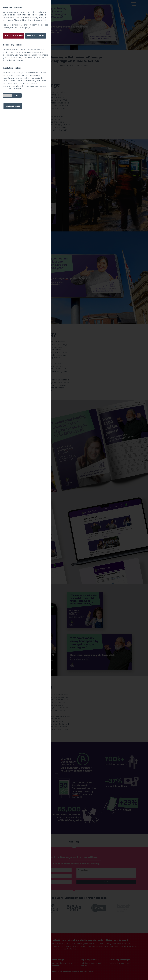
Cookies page (24, 28)
